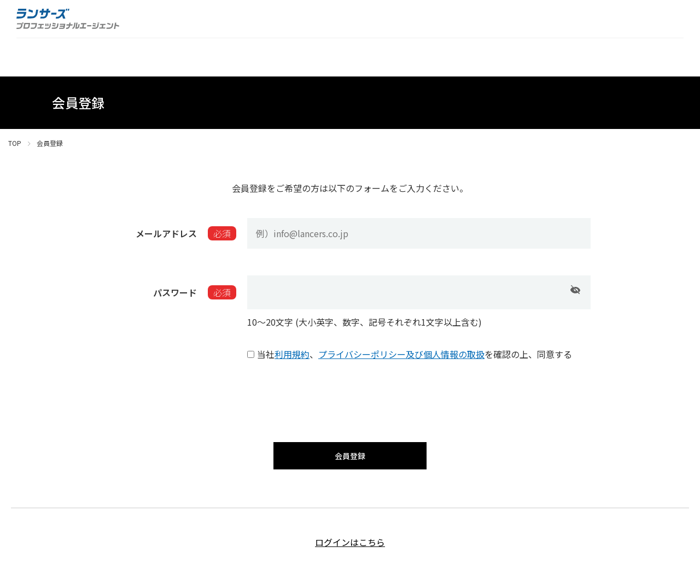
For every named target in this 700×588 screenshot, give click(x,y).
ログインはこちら (350, 550)
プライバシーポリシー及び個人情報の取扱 (401, 354)
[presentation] (350, 399)
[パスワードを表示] (575, 290)
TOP (15, 143)
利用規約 (292, 354)
